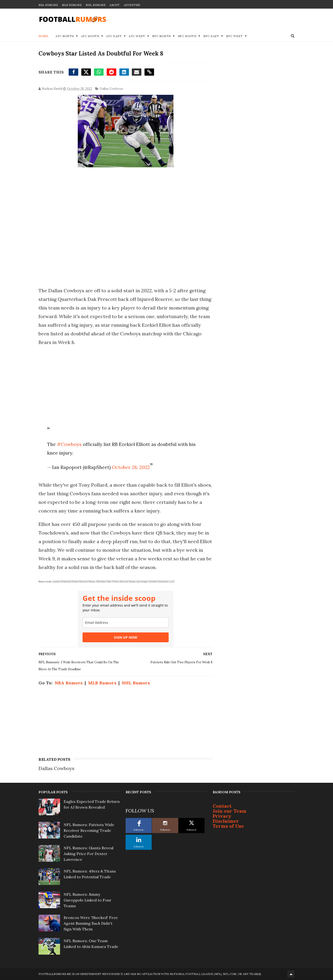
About (115, 5)
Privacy (222, 816)
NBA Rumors (48, 5)
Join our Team (230, 811)
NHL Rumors (95, 5)
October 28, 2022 (131, 467)
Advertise (132, 5)
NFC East (211, 36)
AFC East (114, 36)
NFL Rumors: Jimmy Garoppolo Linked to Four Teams (88, 900)
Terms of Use (228, 826)
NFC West (234, 36)
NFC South (187, 36)
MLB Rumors (72, 5)
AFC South (90, 36)
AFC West (137, 36)
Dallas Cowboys (111, 89)
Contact (222, 806)
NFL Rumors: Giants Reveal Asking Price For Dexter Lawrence (89, 854)
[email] (126, 622)
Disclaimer (226, 821)
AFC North (65, 36)
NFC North (161, 36)
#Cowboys (69, 444)
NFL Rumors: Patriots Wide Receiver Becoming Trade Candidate (89, 830)
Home (43, 36)
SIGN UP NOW (126, 637)
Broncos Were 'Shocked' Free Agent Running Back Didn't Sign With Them (91, 923)
